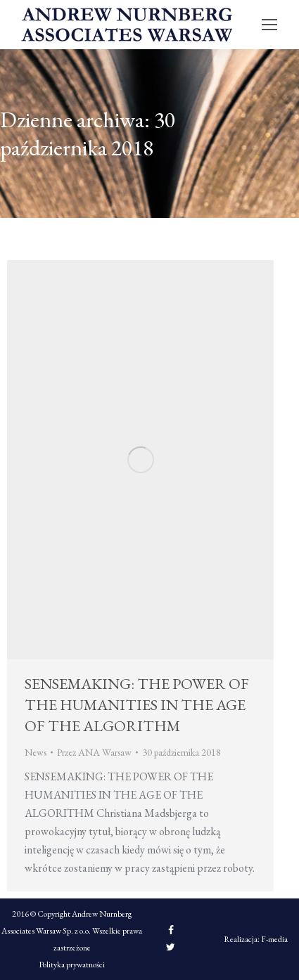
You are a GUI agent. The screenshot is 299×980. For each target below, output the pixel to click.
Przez (94, 752)
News (36, 752)
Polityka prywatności (72, 965)
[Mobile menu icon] (269, 25)
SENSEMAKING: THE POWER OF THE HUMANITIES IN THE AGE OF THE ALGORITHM (137, 705)
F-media (274, 939)
